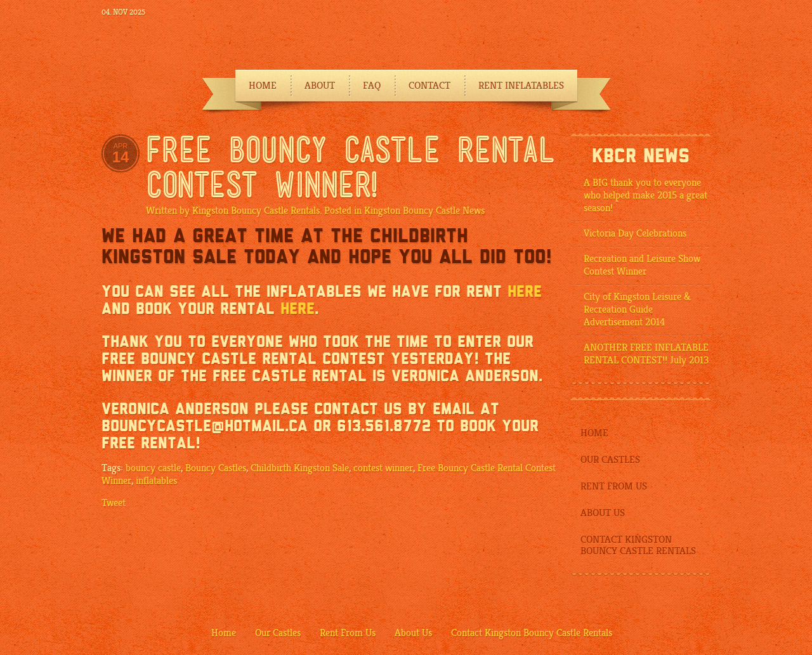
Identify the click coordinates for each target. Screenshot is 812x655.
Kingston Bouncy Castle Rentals (256, 211)
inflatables (156, 481)
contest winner (383, 468)
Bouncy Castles (216, 468)
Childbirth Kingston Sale (300, 468)
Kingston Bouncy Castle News (424, 211)
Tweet (114, 503)
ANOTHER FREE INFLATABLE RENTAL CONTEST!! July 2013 (646, 354)
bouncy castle (153, 468)
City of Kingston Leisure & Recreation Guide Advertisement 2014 (637, 309)
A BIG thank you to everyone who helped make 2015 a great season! (645, 195)
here (525, 292)
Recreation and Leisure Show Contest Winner (642, 265)
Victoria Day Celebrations (635, 233)
